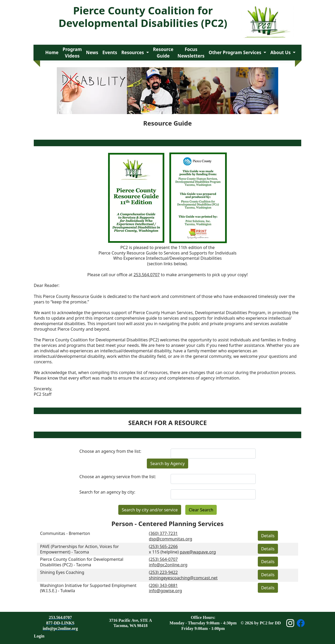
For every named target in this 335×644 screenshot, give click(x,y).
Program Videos (72, 53)
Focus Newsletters (191, 53)
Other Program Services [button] (235, 52)
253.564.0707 (147, 275)
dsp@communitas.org (171, 539)
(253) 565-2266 (163, 546)
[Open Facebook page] (301, 623)
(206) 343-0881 (163, 585)
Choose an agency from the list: (110, 451)
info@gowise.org (165, 591)
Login (39, 636)
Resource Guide (163, 53)
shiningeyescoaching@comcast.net (183, 578)
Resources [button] (133, 52)
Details (268, 536)
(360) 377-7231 (163, 533)
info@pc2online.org (168, 565)
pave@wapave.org (198, 552)
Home (52, 52)
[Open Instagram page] (290, 623)
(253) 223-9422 (163, 572)
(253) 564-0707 (163, 559)
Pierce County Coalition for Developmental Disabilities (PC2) (143, 17)
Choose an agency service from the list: (118, 477)
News (92, 52)
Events (110, 52)
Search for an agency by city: (107, 492)
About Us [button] (281, 52)
